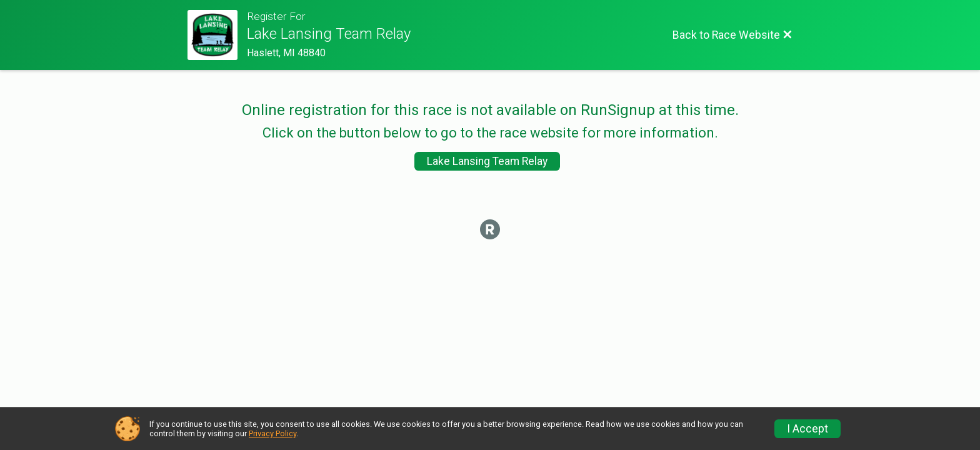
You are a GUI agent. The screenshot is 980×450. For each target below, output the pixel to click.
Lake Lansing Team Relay (487, 161)
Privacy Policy (272, 433)
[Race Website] (217, 35)
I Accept (807, 429)
